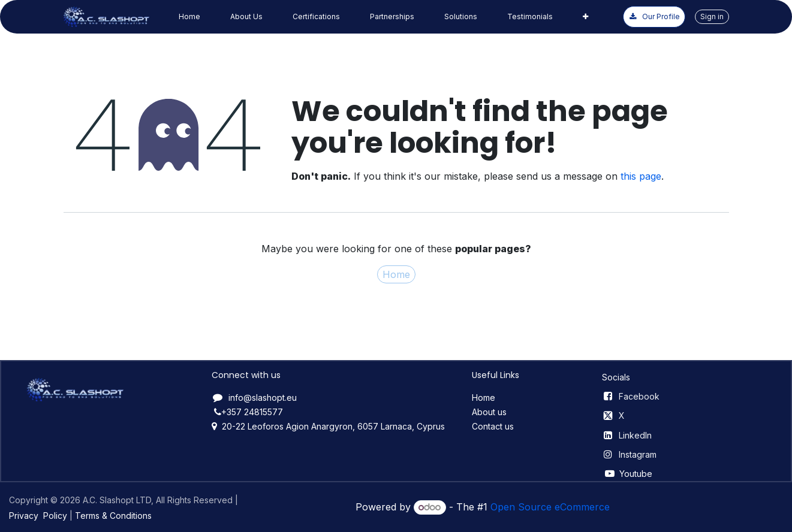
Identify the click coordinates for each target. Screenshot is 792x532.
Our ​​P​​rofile (654, 16)
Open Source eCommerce (550, 507)
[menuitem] (189, 17)
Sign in (712, 16)
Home (396, 274)
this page (641, 176)
